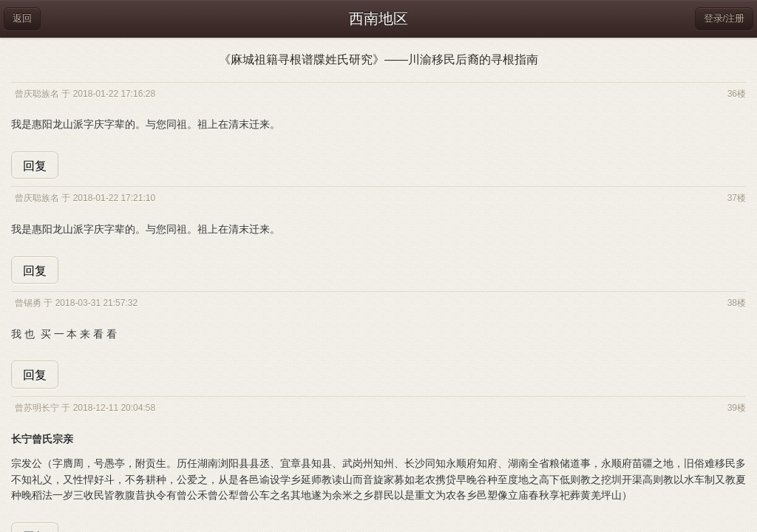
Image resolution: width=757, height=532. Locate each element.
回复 (35, 166)
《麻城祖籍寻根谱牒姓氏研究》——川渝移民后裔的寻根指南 (378, 59)
